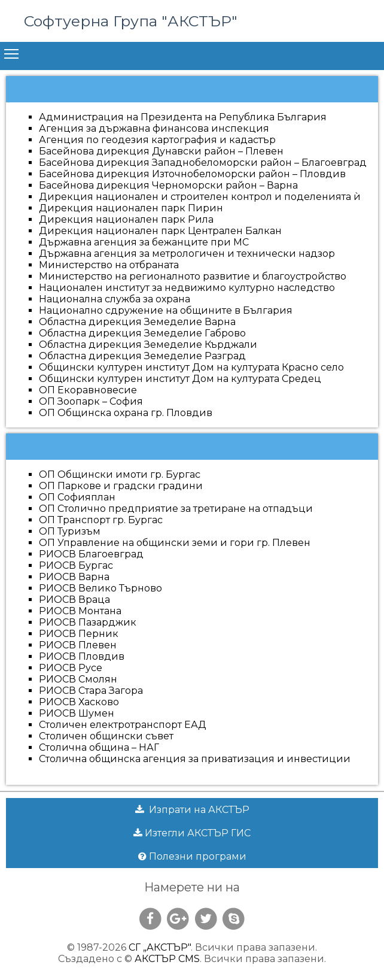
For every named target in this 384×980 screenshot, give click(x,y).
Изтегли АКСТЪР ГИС (192, 833)
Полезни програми (192, 856)
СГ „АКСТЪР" (160, 947)
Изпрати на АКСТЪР (192, 810)
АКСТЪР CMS (167, 959)
